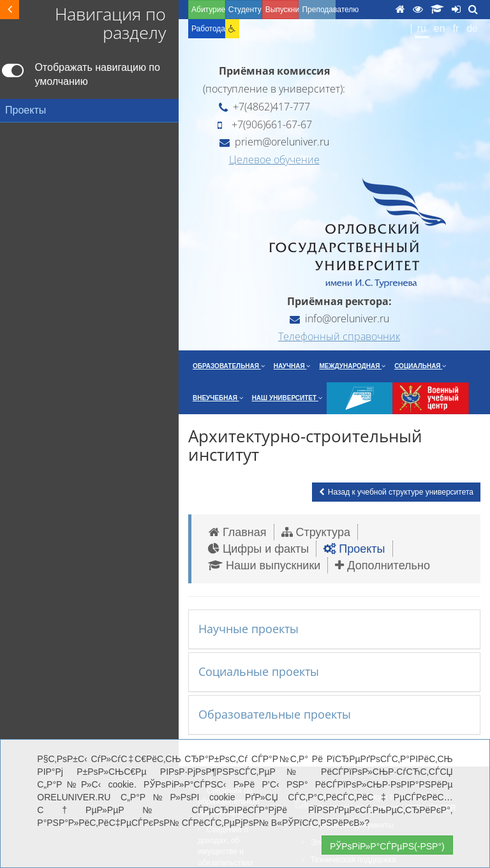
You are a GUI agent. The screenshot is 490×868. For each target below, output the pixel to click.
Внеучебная (218, 398)
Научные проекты (249, 629)
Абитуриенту (208, 10)
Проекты (354, 549)
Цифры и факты (258, 549)
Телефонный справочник (339, 336)
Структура (316, 532)
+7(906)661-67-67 (265, 124)
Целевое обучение (274, 160)
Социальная (420, 366)
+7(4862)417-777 (264, 107)
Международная (352, 366)
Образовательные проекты (275, 714)
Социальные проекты (259, 671)
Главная (238, 532)
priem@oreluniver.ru (274, 142)
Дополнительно (382, 565)
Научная (292, 366)
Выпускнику (282, 10)
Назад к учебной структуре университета (396, 492)
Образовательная (229, 366)
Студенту (245, 10)
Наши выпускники (264, 565)
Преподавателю (319, 10)
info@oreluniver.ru (339, 318)
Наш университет (287, 398)
